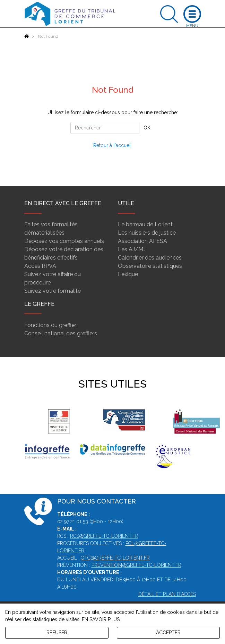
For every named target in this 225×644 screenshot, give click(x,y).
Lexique (128, 274)
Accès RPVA (40, 266)
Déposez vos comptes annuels (64, 241)
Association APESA (142, 241)
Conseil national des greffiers (61, 333)
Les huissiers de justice (147, 233)
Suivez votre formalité (53, 291)
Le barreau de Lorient (145, 224)
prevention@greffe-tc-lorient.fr (136, 565)
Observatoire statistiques (150, 266)
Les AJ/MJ (132, 249)
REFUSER (57, 633)
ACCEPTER (168, 633)
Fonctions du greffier (50, 325)
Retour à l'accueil (112, 145)
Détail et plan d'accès (167, 594)
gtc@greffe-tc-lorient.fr (115, 558)
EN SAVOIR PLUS (101, 619)
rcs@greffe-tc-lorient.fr (104, 536)
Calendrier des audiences (150, 258)
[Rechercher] (105, 128)
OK (147, 128)
